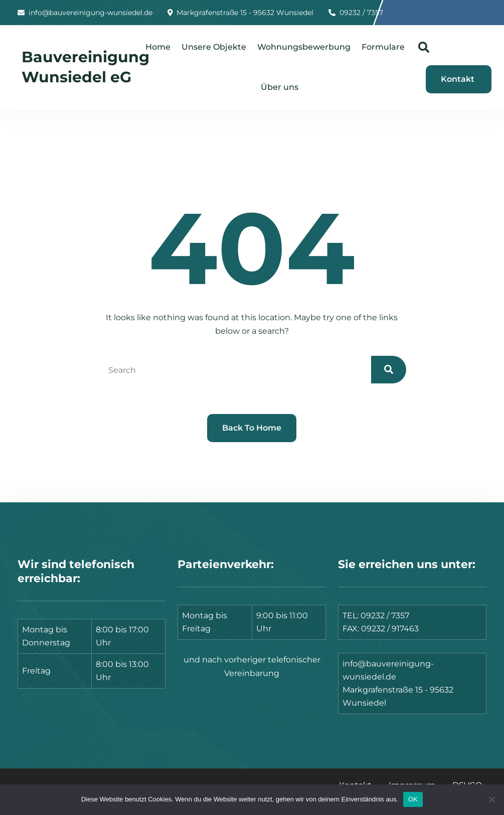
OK (413, 799)
